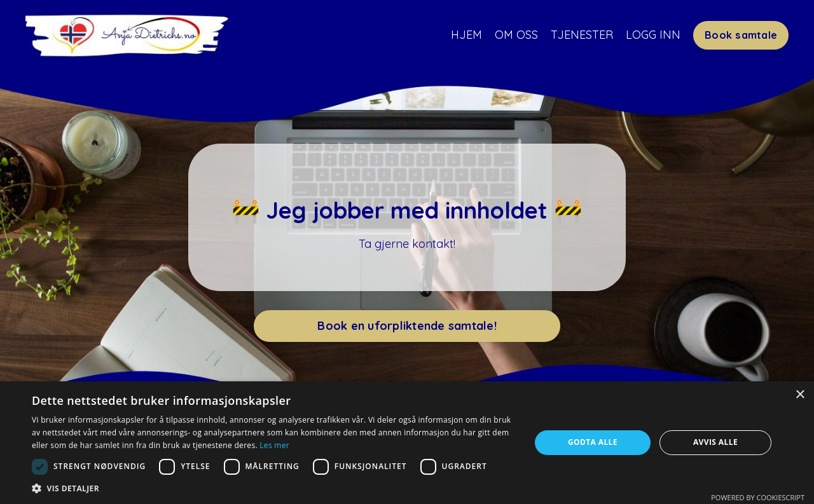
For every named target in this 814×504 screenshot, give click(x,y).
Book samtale (741, 35)
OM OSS (516, 35)
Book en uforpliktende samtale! (407, 326)
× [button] (800, 395)
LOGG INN (653, 35)
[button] (274, 488)
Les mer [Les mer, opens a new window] (274, 445)
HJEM (466, 35)
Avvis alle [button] (715, 442)
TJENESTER (582, 35)
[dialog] (407, 443)
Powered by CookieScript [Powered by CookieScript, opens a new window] (758, 497)
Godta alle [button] (593, 442)
